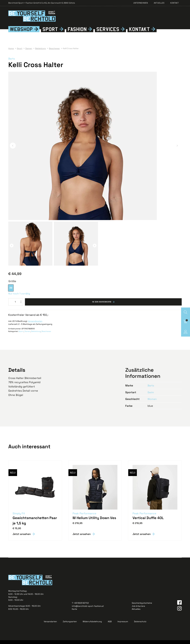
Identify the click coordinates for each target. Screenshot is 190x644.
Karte (74, 613)
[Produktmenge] (16, 306)
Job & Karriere (138, 610)
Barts (12, 62)
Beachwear (46, 335)
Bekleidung (36, 335)
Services (108, 33)
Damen (27, 335)
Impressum (123, 625)
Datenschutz (140, 625)
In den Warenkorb (102, 306)
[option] (11, 292)
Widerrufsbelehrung (92, 625)
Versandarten (50, 625)
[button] (13, 149)
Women (152, 403)
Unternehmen (141, 3)
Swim (151, 396)
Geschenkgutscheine (142, 607)
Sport (50, 33)
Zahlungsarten (70, 625)
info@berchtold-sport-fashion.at (88, 610)
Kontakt (174, 3)
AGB (110, 625)
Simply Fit (19, 517)
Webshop (21, 33)
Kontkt (139, 33)
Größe (12, 285)
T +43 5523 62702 (80, 607)
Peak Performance (85, 517)
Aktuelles (159, 3)
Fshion (77, 33)
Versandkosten (35, 325)
